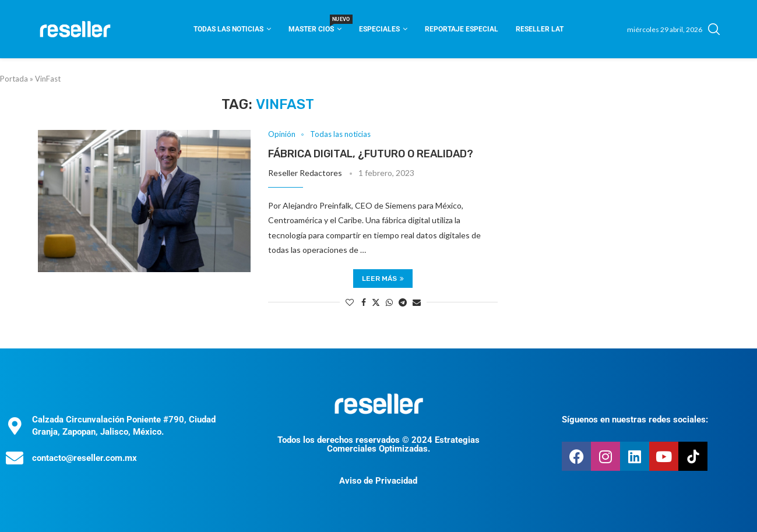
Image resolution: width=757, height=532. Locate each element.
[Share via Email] (417, 302)
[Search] (714, 29)
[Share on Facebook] (364, 302)
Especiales (379, 29)
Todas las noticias (228, 29)
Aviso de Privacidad (378, 481)
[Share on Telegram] (403, 302)
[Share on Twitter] (376, 302)
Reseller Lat (540, 29)
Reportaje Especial (462, 29)
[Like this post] (350, 302)
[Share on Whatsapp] (389, 302)
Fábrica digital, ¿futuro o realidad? (371, 154)
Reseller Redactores (305, 173)
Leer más (383, 279)
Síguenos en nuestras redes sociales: (635, 420)
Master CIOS (315, 25)
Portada (14, 79)
